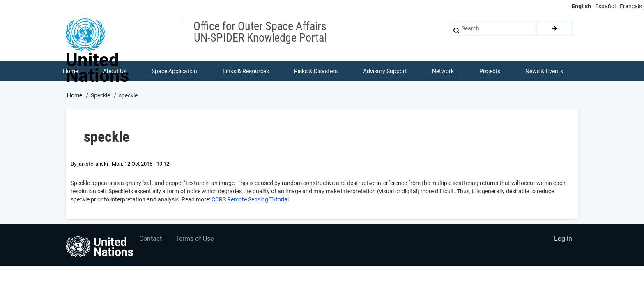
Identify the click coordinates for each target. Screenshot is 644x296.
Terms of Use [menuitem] (196, 240)
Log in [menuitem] (563, 240)
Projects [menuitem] (490, 72)
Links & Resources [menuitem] (246, 72)
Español (605, 6)
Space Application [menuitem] (175, 72)
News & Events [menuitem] (545, 72)
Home (75, 96)
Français (631, 6)
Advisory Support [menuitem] (385, 72)
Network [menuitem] (443, 72)
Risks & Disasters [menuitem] (316, 72)
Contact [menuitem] (151, 240)
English (581, 6)
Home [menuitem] (70, 72)
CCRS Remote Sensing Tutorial (250, 200)
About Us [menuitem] (115, 72)
